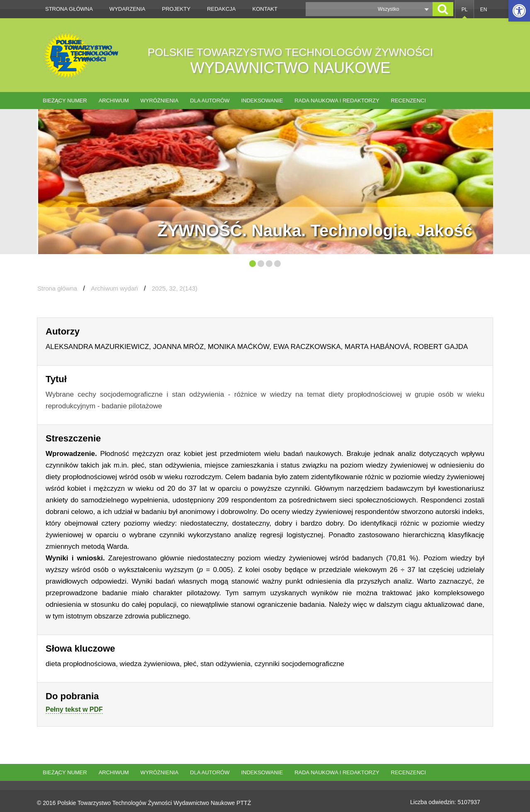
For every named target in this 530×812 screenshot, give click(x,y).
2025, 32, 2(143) (175, 288)
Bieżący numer (65, 101)
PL (465, 10)
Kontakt (265, 9)
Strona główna (69, 9)
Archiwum (114, 101)
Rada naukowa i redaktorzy (337, 101)
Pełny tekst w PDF (74, 709)
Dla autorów (210, 101)
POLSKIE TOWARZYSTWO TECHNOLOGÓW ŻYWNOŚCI (290, 61)
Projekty (176, 9)
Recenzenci (409, 101)
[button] (519, 11)
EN (484, 10)
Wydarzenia (128, 9)
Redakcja (221, 9)
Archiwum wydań (114, 288)
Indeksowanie (262, 101)
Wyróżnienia (160, 101)
